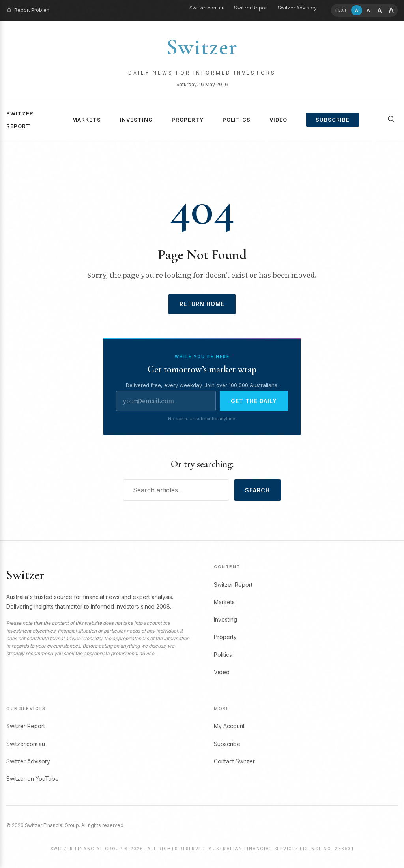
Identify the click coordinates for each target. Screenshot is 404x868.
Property (188, 120)
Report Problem (29, 10)
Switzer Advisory (297, 8)
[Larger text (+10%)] (368, 10)
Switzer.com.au (207, 8)
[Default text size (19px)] (357, 10)
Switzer (202, 47)
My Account (229, 726)
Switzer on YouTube (33, 779)
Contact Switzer (234, 761)
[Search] (391, 119)
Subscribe (333, 120)
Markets (87, 120)
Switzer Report (251, 8)
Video (278, 120)
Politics (237, 120)
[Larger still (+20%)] (380, 10)
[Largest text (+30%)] (391, 10)
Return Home (202, 304)
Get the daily (254, 401)
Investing (136, 120)
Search (257, 490)
